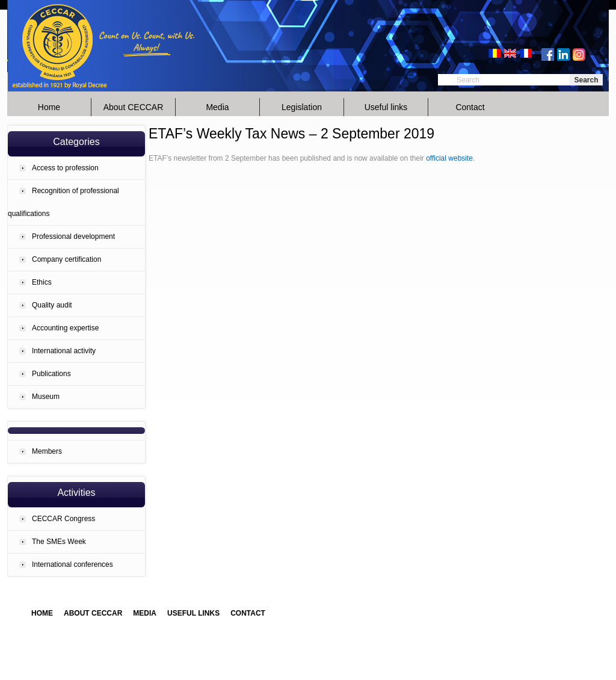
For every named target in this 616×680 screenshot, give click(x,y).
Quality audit (52, 305)
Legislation (302, 107)
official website (449, 158)
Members (47, 451)
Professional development (73, 236)
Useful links (386, 107)
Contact (470, 107)
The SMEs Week (59, 542)
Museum (46, 397)
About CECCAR (134, 107)
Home (49, 107)
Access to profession (65, 168)
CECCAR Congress (63, 519)
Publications (51, 374)
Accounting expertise (65, 328)
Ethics (42, 282)
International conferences (72, 564)
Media (217, 107)
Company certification (66, 259)
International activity (64, 351)
